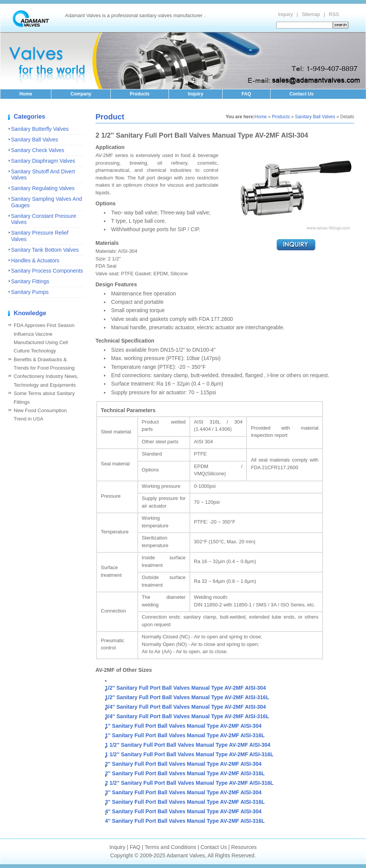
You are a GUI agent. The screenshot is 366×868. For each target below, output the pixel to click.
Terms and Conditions (170, 847)
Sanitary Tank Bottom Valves (45, 250)
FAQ (246, 94)
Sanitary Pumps (30, 292)
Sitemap (311, 14)
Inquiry (286, 14)
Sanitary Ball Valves (34, 140)
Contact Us (302, 94)
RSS (334, 14)
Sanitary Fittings (30, 281)
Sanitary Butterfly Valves (40, 129)
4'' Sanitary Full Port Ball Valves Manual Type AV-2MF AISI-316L (185, 821)
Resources (244, 847)
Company (81, 94)
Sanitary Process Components (47, 271)
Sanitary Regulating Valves (43, 188)
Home (26, 94)
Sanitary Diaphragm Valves (43, 161)
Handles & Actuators (35, 260)
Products (140, 94)
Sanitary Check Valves (38, 150)
